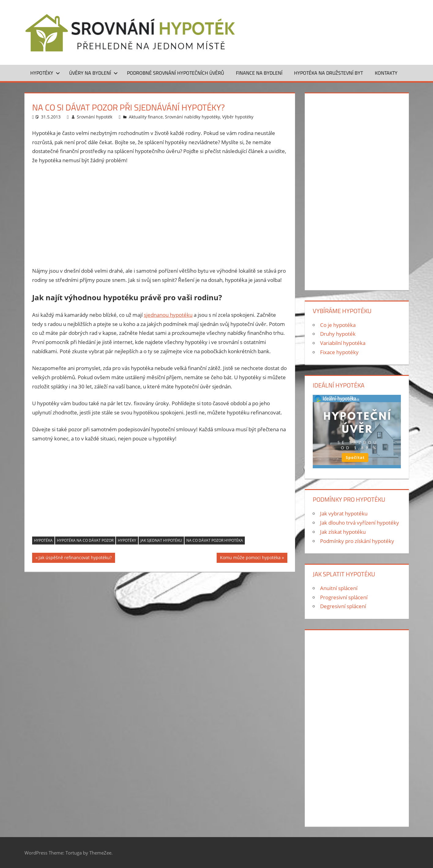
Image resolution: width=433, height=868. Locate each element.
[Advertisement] (160, 215)
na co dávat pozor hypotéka (215, 540)
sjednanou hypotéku (168, 315)
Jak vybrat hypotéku (344, 513)
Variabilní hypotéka (343, 343)
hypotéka (43, 540)
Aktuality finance (146, 117)
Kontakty (386, 73)
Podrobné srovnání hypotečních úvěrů (175, 73)
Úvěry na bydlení (93, 73)
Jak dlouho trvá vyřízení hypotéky (360, 523)
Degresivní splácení (343, 606)
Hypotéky (45, 73)
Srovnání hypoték (95, 117)
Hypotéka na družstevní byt (328, 73)
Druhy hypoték (338, 334)
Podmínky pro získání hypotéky (357, 541)
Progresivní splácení (344, 597)
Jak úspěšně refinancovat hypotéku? (75, 558)
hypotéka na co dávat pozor (85, 540)
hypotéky (127, 540)
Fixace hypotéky (339, 352)
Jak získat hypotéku (343, 532)
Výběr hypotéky (238, 117)
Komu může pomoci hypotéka (250, 558)
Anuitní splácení (339, 588)
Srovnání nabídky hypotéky (192, 117)
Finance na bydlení (259, 73)
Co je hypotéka (338, 325)
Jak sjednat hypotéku (161, 540)
